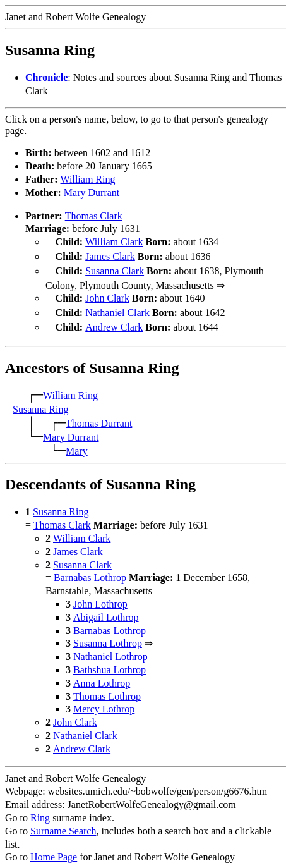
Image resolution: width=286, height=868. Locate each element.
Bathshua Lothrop (110, 662)
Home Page (54, 849)
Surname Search (63, 823)
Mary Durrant (92, 193)
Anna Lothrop (102, 675)
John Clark (107, 294)
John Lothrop (100, 596)
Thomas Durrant (99, 416)
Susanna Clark (115, 268)
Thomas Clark (94, 216)
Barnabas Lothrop (90, 570)
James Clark (110, 255)
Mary (77, 443)
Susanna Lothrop (108, 636)
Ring (40, 810)
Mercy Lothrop (104, 701)
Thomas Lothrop (107, 689)
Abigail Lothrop (106, 610)
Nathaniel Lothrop (110, 649)
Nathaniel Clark (117, 308)
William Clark (114, 242)
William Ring (88, 179)
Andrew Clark (114, 321)
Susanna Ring (40, 402)
